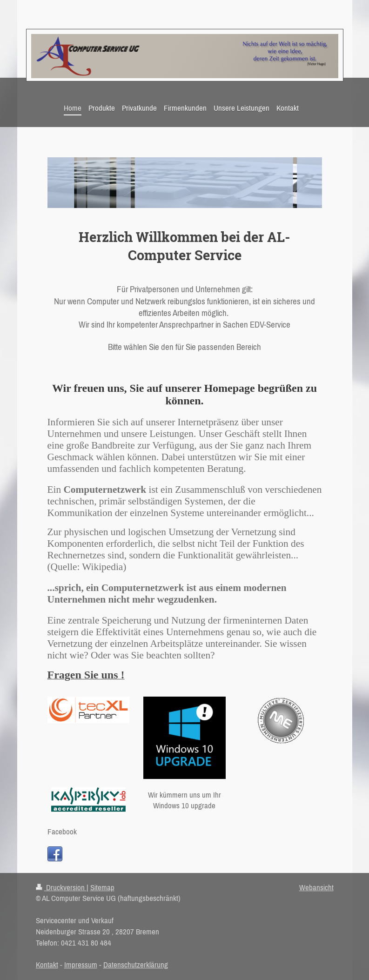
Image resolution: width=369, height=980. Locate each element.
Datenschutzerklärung (136, 965)
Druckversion (61, 887)
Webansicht (316, 887)
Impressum (81, 965)
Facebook (62, 832)
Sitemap (102, 887)
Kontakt (47, 965)
